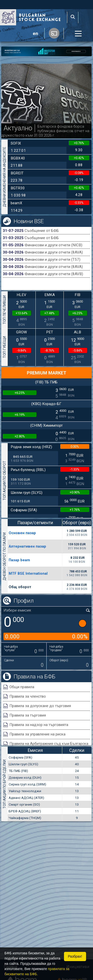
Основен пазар (22, 533)
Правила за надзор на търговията (39, 725)
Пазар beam (19, 560)
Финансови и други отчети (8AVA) (54, 252)
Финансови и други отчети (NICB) (53, 245)
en (35, 34)
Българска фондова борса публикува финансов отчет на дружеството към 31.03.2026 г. (45, 131)
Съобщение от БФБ (42, 231)
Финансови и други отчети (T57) (52, 259)
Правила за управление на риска (37, 734)
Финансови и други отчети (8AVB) (54, 274)
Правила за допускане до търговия (40, 706)
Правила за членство (28, 696)
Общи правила (22, 687)
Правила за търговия (28, 715)
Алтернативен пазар (27, 546)
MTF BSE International (28, 573)
